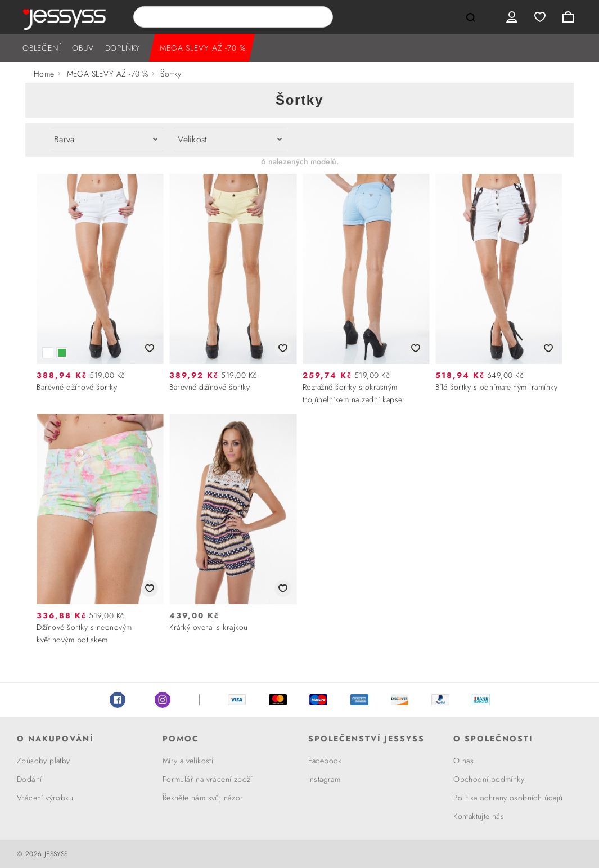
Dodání (29, 779)
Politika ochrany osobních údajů (508, 798)
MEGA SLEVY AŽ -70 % (202, 48)
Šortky (171, 74)
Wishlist (540, 17)
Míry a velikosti (188, 761)
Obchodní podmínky (489, 779)
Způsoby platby (44, 761)
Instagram (163, 700)
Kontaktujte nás (479, 816)
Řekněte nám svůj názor (203, 798)
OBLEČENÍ (42, 48)
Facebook (118, 700)
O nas (463, 761)
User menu (512, 17)
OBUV (83, 48)
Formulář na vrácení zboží (208, 779)
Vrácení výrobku (45, 798)
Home (44, 74)
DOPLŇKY (123, 48)
